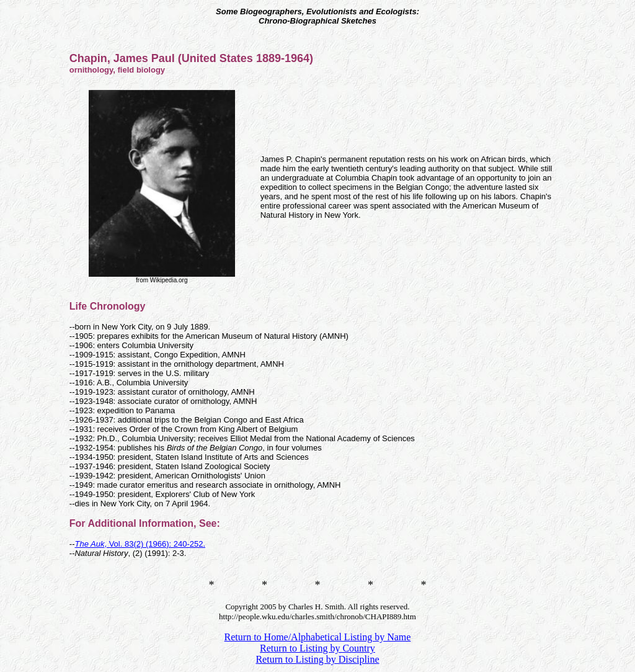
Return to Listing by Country (317, 648)
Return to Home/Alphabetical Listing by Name (318, 637)
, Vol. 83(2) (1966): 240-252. (140, 544)
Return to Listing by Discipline (317, 659)
